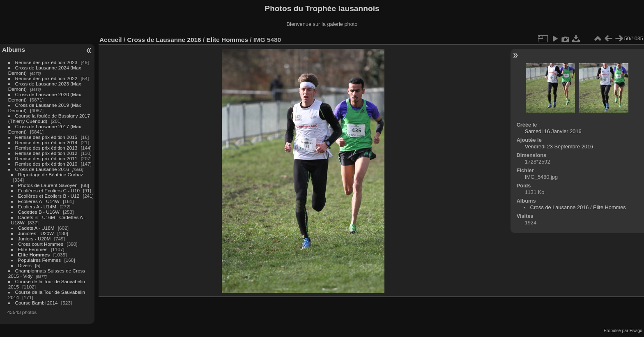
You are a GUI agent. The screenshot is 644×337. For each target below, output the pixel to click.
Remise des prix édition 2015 (46, 137)
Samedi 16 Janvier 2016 (553, 131)
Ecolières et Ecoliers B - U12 (49, 196)
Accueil (111, 40)
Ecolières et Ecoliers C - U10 (49, 190)
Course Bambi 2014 (37, 303)
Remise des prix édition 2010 (46, 164)
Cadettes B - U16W (39, 212)
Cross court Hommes (41, 244)
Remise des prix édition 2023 (46, 62)
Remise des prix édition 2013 (46, 148)
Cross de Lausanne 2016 (42, 169)
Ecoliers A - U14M (37, 207)
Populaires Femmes (40, 260)
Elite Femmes (33, 249)
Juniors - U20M (34, 239)
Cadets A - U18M (36, 228)
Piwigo (636, 330)
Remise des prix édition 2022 (46, 78)
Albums (14, 50)
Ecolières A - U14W (39, 201)
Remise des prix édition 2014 (46, 142)
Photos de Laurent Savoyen (48, 185)
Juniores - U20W (36, 233)
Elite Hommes (34, 255)
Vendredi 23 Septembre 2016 (559, 147)
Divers (25, 265)
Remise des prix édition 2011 (46, 158)
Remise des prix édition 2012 (46, 153)
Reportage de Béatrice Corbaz (51, 174)
